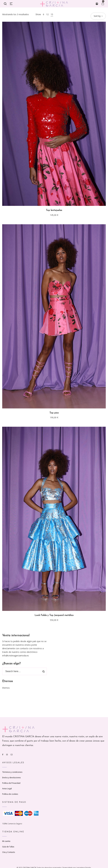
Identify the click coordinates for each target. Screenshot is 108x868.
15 (52, 14)
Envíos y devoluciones (11, 778)
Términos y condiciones (12, 772)
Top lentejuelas (54, 210)
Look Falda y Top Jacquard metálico (54, 615)
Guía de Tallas (8, 847)
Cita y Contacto (9, 852)
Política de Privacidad (11, 783)
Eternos (6, 688)
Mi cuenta (6, 841)
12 (47, 14)
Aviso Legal (7, 789)
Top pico (54, 413)
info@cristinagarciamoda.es (16, 656)
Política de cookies (10, 794)
